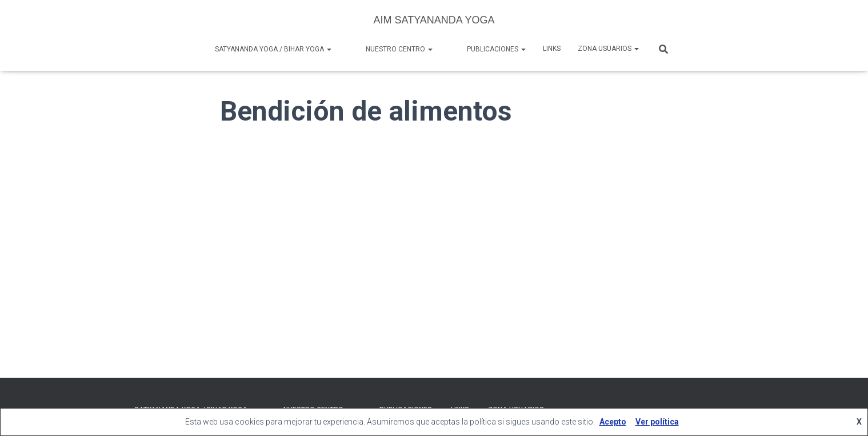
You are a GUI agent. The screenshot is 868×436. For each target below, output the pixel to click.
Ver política (657, 422)
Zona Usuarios (608, 49)
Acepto (613, 422)
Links (552, 49)
